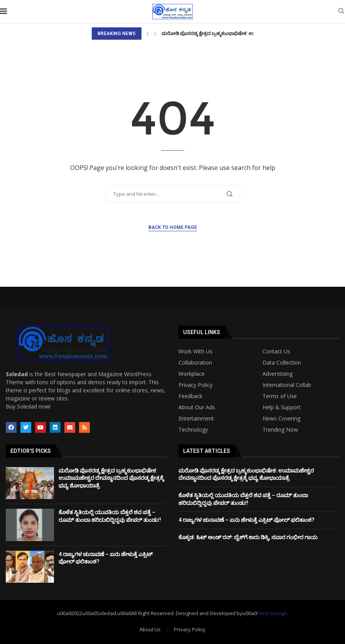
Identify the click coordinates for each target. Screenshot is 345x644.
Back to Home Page (173, 227)
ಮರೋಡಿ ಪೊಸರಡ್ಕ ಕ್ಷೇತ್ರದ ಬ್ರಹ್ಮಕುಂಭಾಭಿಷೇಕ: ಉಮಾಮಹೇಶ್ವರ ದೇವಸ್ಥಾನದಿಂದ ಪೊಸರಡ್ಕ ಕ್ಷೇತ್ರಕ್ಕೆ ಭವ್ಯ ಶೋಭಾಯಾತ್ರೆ (111, 478)
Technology (193, 430)
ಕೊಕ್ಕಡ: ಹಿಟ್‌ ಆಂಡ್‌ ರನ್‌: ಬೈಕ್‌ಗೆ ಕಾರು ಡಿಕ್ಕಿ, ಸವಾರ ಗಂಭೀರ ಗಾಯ (248, 537)
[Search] (341, 12)
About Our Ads (197, 407)
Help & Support (282, 407)
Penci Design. (272, 613)
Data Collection (282, 363)
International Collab (287, 385)
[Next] (155, 34)
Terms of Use (280, 396)
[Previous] (148, 34)
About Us (150, 629)
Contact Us (276, 351)
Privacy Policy (195, 385)
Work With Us (195, 351)
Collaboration (195, 363)
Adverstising (278, 374)
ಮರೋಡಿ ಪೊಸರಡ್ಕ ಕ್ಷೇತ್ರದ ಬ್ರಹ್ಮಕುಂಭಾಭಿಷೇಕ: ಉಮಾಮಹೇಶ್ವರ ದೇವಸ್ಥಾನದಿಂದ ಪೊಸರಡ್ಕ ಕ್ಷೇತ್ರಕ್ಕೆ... (253, 34)
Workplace (192, 374)
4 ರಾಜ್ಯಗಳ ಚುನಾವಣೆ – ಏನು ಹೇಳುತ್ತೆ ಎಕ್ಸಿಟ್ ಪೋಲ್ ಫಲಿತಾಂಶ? (247, 520)
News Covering (281, 419)
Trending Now (280, 430)
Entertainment (196, 419)
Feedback (190, 396)
